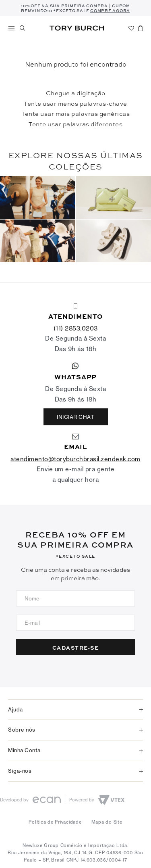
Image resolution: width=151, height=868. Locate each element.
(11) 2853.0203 (76, 328)
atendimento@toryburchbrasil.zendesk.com (75, 459)
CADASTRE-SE (76, 647)
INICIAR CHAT (75, 417)
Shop (11, 28)
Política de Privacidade (55, 822)
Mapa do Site (107, 822)
